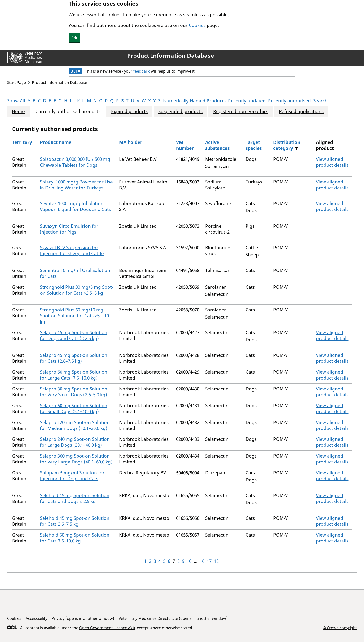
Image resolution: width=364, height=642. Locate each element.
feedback (142, 71)
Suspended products (180, 111)
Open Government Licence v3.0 (107, 628)
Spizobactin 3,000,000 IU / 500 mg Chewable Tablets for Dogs (75, 162)
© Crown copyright (340, 628)
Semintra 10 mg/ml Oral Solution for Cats (75, 273)
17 (209, 561)
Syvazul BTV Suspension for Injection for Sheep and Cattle (72, 251)
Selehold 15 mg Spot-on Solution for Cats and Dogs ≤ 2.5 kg (75, 498)
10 (189, 561)
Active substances (217, 145)
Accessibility (37, 618)
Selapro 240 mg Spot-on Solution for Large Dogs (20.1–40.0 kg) (75, 442)
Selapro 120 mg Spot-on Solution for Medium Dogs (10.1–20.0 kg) (75, 425)
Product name (56, 142)
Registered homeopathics (241, 111)
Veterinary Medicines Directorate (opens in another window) (173, 618)
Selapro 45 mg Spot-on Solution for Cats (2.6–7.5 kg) (74, 358)
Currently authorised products (68, 111)
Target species (254, 145)
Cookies (197, 25)
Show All (16, 101)
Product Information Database (171, 56)
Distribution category (287, 145)
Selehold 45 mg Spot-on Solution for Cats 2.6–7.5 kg (75, 521)
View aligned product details (332, 162)
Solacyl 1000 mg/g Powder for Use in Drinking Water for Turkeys (76, 185)
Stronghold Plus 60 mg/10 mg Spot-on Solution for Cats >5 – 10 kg (74, 316)
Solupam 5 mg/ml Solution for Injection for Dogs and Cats (72, 476)
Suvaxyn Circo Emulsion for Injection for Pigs (69, 229)
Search (320, 101)
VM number (185, 145)
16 (202, 561)
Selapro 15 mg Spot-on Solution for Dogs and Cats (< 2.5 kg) (74, 335)
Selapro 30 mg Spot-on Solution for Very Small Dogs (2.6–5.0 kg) (74, 392)
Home (18, 111)
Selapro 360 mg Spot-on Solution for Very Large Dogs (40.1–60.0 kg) (76, 459)
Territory (22, 142)
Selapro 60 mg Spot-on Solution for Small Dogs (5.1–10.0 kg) (74, 408)
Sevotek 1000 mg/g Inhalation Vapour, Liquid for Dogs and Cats (75, 206)
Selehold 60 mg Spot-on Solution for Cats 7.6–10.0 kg (75, 538)
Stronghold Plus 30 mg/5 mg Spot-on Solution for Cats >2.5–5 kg (77, 290)
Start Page (16, 83)
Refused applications (301, 111)
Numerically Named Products (194, 101)
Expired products (129, 111)
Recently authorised (289, 101)
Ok (74, 38)
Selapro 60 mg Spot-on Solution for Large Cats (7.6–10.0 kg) (74, 375)
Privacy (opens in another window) (83, 618)
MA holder (131, 142)
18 (216, 561)
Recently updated (247, 101)
